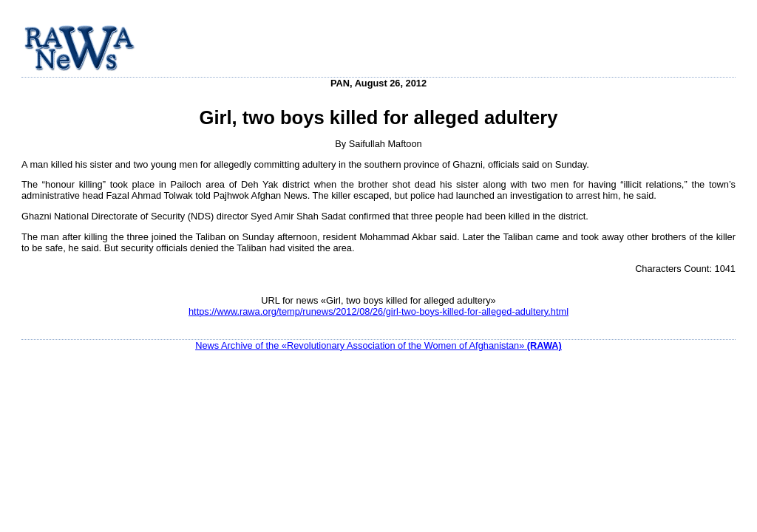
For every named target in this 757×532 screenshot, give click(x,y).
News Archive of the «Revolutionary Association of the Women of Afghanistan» (378, 345)
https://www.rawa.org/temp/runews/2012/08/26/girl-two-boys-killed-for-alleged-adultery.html (378, 311)
